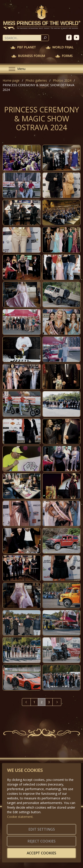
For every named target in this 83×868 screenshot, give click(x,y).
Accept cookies (41, 853)
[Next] (57, 702)
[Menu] (15, 69)
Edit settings (42, 829)
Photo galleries (36, 80)
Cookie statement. (20, 817)
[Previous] (26, 702)
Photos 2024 (62, 80)
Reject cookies (41, 841)
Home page (11, 80)
